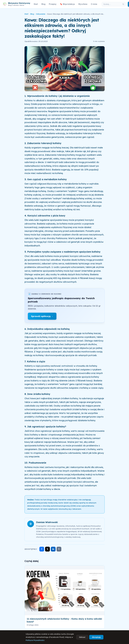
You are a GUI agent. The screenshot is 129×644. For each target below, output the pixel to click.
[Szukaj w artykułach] (111, 4)
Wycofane (83, 4)
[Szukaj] (123, 4)
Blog (43, 4)
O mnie (94, 4)
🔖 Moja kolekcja (67, 4)
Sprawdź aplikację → (42, 316)
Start (36, 4)
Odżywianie (41, 14)
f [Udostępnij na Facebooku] (42, 549)
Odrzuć (82, 637)
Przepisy (53, 4)
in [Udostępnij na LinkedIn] (53, 549)
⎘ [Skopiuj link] (59, 549)
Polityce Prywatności (35, 640)
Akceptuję (96, 637)
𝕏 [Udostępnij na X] (47, 549)
